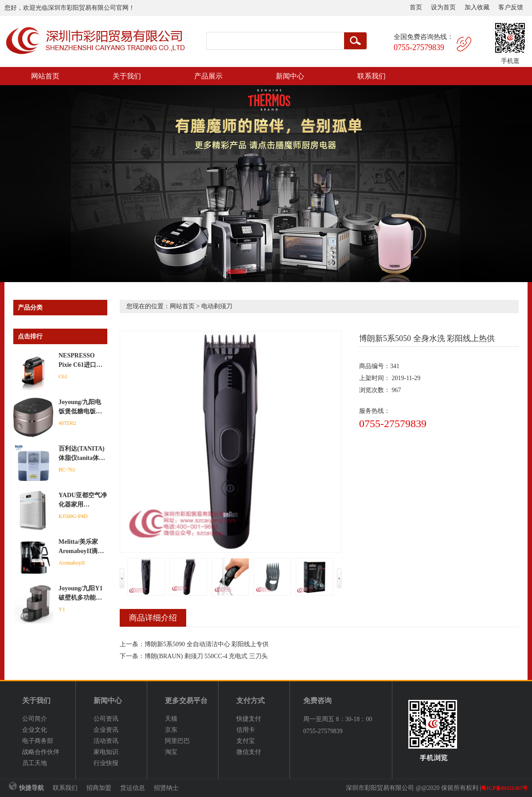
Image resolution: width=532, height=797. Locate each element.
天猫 (171, 719)
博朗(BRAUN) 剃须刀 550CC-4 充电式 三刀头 (206, 656)
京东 (171, 730)
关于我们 (127, 76)
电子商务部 (38, 741)
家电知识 (106, 752)
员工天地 (35, 763)
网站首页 (45, 76)
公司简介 (35, 719)
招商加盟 (99, 788)
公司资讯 (106, 719)
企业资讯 (106, 730)
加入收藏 (477, 7)
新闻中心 (290, 76)
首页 (416, 7)
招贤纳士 (166, 788)
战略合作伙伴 (41, 752)
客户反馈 (511, 7)
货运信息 (133, 788)
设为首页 (443, 7)
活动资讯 (106, 741)
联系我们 (372, 76)
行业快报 (106, 763)
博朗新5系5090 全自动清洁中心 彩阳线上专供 (207, 644)
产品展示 (208, 76)
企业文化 (35, 730)
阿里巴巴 (177, 741)
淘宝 (171, 752)
